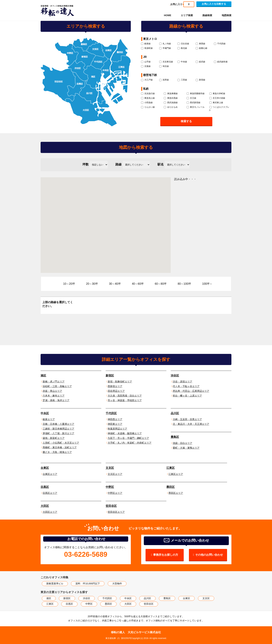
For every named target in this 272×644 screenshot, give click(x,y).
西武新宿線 (194, 103)
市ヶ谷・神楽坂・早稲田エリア (125, 400)
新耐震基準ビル (55, 584)
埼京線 (164, 66)
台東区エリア (50, 474)
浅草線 (164, 80)
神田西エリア (115, 419)
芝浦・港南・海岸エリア (56, 400)
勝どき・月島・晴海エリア (57, 452)
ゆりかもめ (171, 107)
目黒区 (45, 487)
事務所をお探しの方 (166, 555)
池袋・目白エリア (182, 443)
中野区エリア (115, 493)
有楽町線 (147, 48)
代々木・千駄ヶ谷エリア (186, 386)
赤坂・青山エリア (52, 391)
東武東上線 (216, 103)
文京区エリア (115, 474)
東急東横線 (171, 94)
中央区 (45, 413)
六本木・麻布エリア (54, 396)
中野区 (110, 487)
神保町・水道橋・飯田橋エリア (125, 433)
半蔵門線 (165, 48)
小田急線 (147, 103)
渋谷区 (175, 376)
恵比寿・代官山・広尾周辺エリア (191, 391)
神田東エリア (115, 424)
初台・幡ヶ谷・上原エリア (187, 396)
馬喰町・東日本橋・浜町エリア (60, 447)
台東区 (45, 468)
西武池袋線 (171, 103)
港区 (43, 376)
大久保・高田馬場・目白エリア (125, 396)
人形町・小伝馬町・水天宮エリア (61, 443)
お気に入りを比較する (214, 4)
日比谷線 (183, 44)
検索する (186, 121)
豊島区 (175, 437)
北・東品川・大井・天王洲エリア (191, 424)
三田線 (182, 80)
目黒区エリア (50, 493)
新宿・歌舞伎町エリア (120, 382)
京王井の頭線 (217, 98)
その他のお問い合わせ (209, 555)
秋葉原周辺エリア (117, 429)
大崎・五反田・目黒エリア (187, 419)
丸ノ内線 (165, 44)
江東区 (171, 468)
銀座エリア (49, 419)
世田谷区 (111, 506)
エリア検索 (187, 15)
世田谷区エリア (116, 512)
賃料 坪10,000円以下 (88, 584)
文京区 (110, 468)
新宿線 (200, 80)
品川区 (175, 413)
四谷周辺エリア (116, 391)
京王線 (191, 98)
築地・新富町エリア (54, 438)
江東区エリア (176, 474)
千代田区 (111, 413)
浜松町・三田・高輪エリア (57, 386)
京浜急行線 (148, 94)
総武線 (200, 62)
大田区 (45, 506)
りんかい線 (148, 107)
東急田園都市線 (196, 94)
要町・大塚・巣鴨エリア (186, 448)
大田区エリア (50, 512)
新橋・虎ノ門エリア (54, 382)
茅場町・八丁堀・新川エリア (58, 433)
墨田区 (171, 487)
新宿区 (110, 376)
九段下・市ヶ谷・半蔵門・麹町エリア (128, 438)
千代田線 (220, 44)
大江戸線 (147, 80)
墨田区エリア (176, 493)
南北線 (182, 48)
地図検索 (227, 15)
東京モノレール (196, 107)
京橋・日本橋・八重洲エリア (58, 424)
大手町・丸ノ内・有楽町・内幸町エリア (130, 443)
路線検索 (207, 15)
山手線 (146, 62)
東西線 (200, 44)
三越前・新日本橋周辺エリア (58, 429)
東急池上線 (148, 98)
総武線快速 (221, 62)
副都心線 (201, 48)
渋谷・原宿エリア (182, 382)
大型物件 (117, 584)
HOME (168, 15)
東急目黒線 (171, 98)
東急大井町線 (217, 94)
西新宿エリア (115, 386)
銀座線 (146, 44)
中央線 (182, 62)
